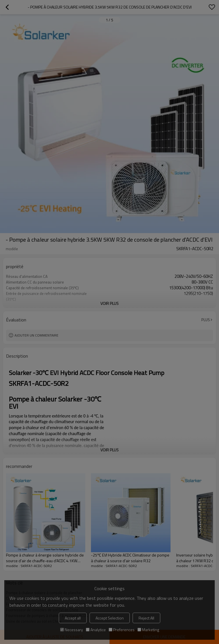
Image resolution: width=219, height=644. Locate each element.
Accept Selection (110, 618)
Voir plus (109, 303)
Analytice (96, 630)
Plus (206, 320)
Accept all (73, 618)
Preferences (122, 630)
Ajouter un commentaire (36, 335)
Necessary (72, 630)
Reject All (146, 618)
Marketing (148, 630)
